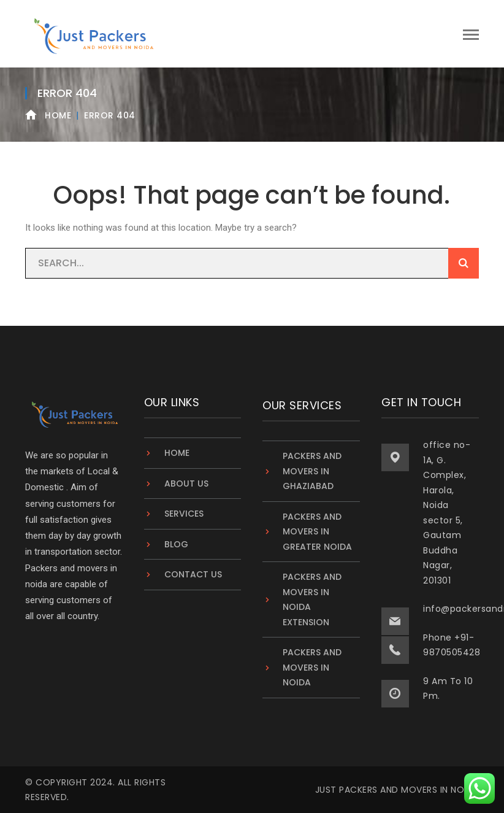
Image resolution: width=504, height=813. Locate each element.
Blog (176, 544)
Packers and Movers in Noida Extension (312, 599)
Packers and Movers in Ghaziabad (312, 471)
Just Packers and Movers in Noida (397, 790)
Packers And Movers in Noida (312, 667)
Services (184, 514)
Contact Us (193, 574)
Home (58, 115)
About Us (186, 484)
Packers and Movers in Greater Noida (317, 532)
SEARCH (464, 263)
